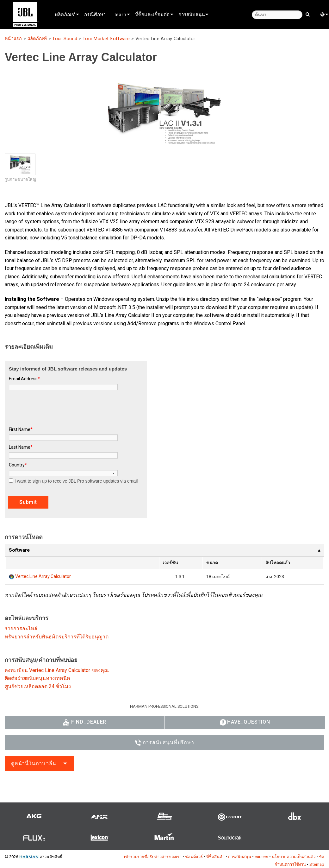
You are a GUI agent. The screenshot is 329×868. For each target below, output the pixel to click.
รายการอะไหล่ (21, 628)
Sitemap (317, 864)
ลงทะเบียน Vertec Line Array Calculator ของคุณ (57, 670)
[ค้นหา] (277, 15)
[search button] (308, 14)
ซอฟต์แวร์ (194, 857)
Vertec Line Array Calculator (43, 576)
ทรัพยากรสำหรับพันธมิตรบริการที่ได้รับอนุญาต (57, 637)
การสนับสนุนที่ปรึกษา (165, 743)
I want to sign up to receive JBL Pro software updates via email (73, 481)
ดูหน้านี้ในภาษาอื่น (34, 763)
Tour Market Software (106, 39)
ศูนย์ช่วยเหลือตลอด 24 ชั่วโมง (38, 686)
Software (19, 550)
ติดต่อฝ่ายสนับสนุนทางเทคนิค (37, 678)
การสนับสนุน (192, 14)
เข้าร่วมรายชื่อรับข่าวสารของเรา (153, 857)
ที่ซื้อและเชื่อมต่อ (152, 14)
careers (261, 857)
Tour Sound (65, 39)
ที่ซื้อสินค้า (215, 857)
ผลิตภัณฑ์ (65, 14)
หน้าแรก (13, 39)
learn (120, 14)
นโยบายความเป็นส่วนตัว (294, 857)
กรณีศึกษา (95, 14)
